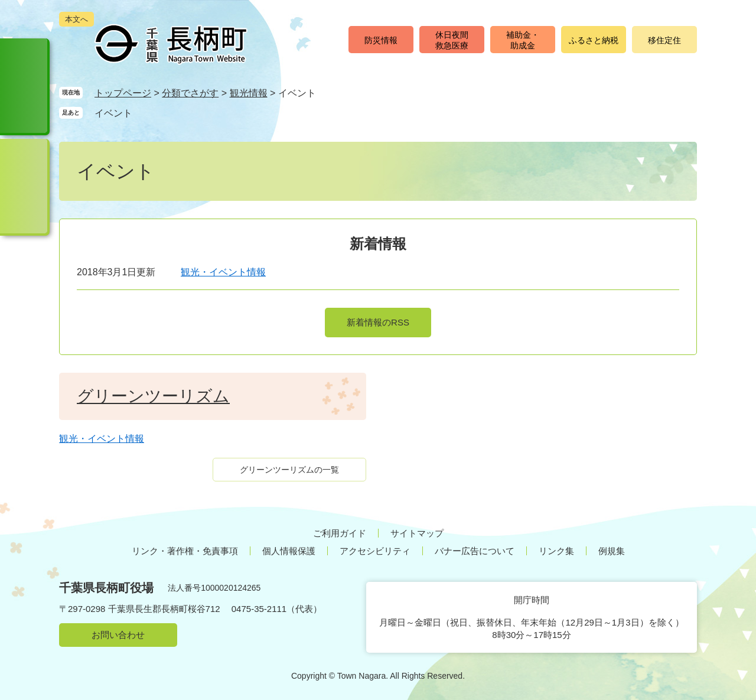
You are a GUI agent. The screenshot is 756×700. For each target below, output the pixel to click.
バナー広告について (475, 551)
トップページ (123, 93)
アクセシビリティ (375, 551)
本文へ (76, 19)
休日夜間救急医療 (452, 40)
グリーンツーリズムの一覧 (289, 470)
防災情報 (381, 40)
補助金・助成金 (523, 40)
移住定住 (664, 40)
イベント (113, 113)
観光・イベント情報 (223, 272)
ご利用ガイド (340, 533)
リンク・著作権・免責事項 (185, 551)
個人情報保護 (289, 551)
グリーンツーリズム (153, 396)
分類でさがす (190, 93)
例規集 (612, 551)
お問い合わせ (118, 635)
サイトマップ (417, 533)
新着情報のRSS (378, 322)
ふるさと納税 (594, 40)
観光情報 (249, 93)
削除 (144, 113)
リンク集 (556, 551)
